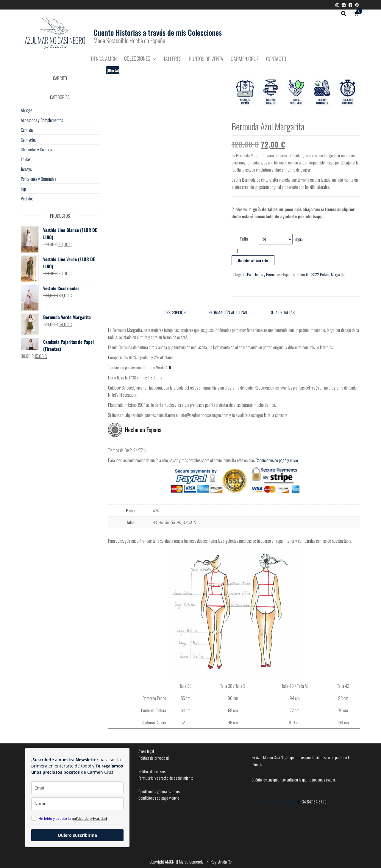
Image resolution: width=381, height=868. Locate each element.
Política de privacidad (154, 758)
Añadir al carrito (253, 260)
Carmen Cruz (245, 59)
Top (23, 189)
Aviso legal (146, 751)
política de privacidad (89, 818)
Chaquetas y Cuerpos (36, 149)
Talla (244, 238)
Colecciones (137, 59)
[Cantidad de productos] (240, 251)
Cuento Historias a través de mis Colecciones (158, 32)
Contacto (276, 59)
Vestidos (27, 198)
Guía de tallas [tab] (282, 312)
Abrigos (26, 110)
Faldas (26, 159)
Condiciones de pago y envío (277, 460)
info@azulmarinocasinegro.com (275, 802)
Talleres (172, 59)
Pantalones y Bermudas (264, 274)
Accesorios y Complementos (42, 120)
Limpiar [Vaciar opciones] (298, 239)
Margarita (338, 274)
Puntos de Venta (206, 59)
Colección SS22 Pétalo (313, 274)
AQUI (169, 367)
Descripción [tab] (175, 312)
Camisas (27, 130)
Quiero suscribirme (77, 835)
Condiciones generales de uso (160, 791)
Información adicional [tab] (228, 312)
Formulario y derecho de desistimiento (166, 778)
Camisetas (29, 139)
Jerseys (26, 169)
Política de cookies (152, 771)
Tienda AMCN (104, 59)
